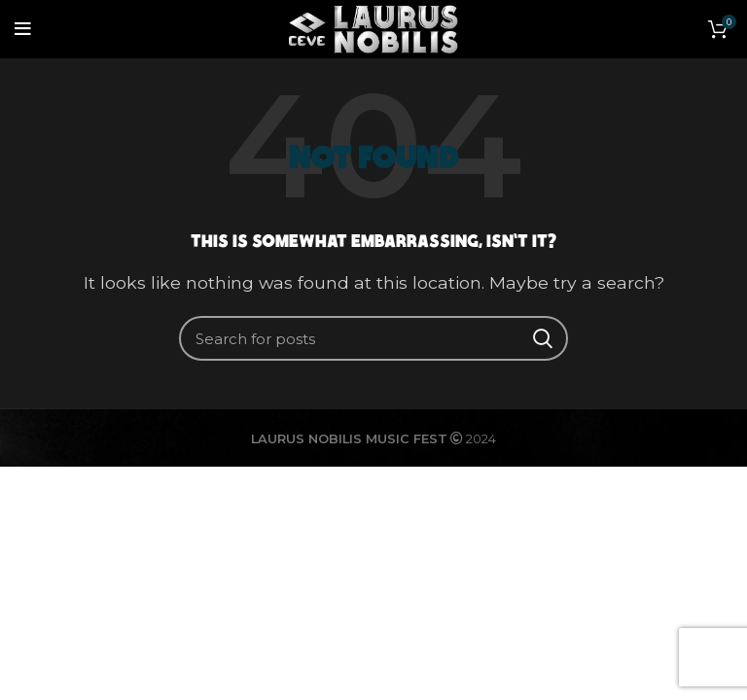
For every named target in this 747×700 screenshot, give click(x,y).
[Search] (373, 338)
